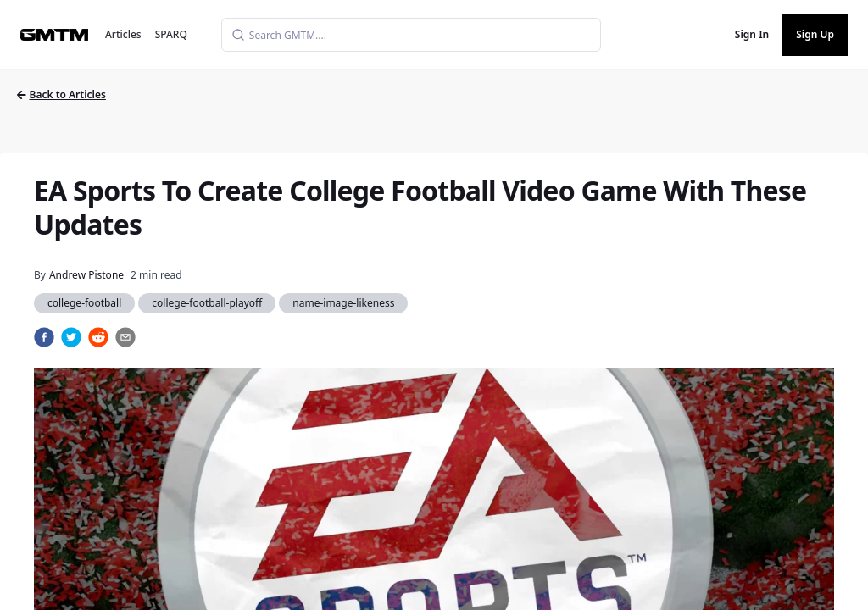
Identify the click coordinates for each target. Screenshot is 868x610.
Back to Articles (61, 94)
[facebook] (44, 337)
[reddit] (98, 337)
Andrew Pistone (86, 275)
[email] (125, 337)
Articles (123, 34)
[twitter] (71, 337)
